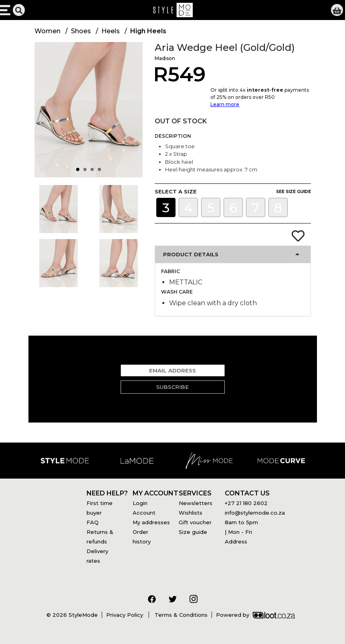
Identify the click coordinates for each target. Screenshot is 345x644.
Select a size (176, 191)
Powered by (256, 615)
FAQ (93, 522)
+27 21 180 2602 (246, 503)
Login (140, 503)
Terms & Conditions (180, 615)
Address (236, 541)
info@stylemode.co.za (255, 513)
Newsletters (196, 503)
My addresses (151, 522)
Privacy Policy (125, 615)
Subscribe (172, 387)
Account (144, 513)
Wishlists (191, 513)
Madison (165, 58)
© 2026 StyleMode (72, 615)
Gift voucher (195, 522)
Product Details (191, 254)
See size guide (294, 192)
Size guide (193, 532)
